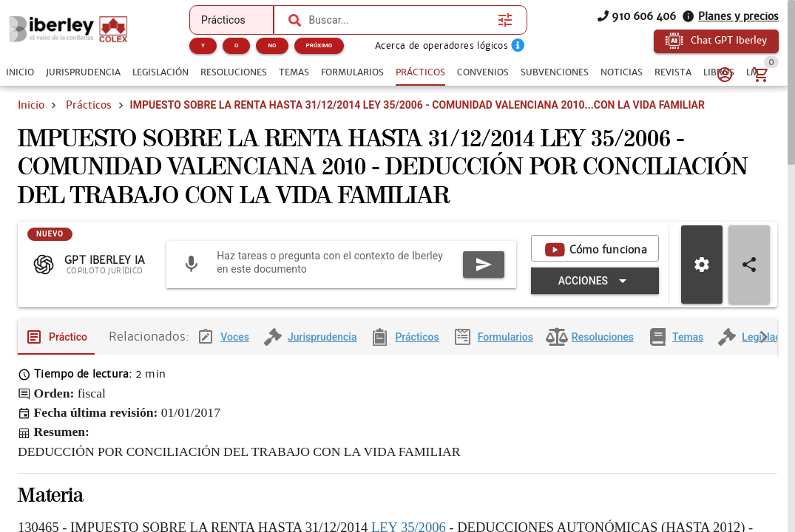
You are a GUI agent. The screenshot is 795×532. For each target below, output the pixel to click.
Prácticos (89, 105)
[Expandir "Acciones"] (595, 293)
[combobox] (399, 20)
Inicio (31, 105)
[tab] (20, 72)
